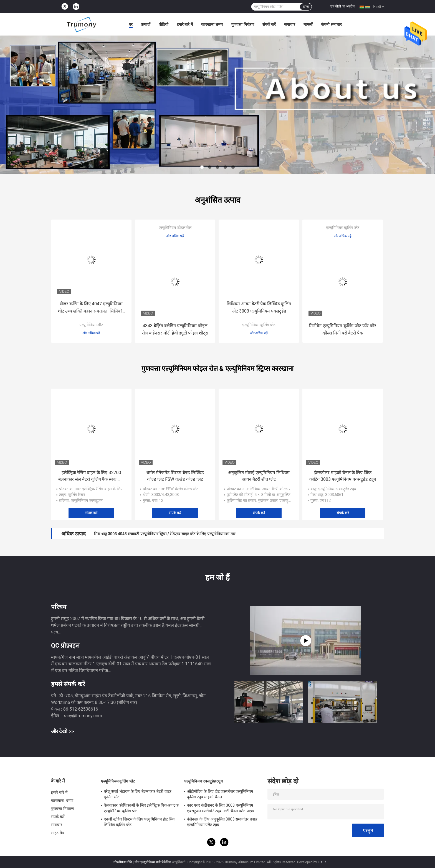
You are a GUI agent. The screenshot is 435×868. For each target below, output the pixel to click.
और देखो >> (63, 731)
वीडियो (164, 24)
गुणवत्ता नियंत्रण (243, 24)
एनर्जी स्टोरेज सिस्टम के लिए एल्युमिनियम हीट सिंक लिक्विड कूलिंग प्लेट (140, 822)
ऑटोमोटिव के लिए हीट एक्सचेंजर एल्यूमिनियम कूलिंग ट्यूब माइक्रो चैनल (220, 794)
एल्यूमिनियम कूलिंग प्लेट (259, 325)
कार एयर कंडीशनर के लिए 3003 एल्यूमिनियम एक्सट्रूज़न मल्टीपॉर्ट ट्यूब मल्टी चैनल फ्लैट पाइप (221, 808)
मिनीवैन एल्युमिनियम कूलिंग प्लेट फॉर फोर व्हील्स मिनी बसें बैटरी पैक (343, 329)
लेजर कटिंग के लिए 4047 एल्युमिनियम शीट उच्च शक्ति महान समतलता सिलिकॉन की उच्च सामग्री (91, 308)
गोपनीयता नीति (123, 862)
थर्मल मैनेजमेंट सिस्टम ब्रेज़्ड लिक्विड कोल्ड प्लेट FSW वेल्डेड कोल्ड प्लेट (175, 476)
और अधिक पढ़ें (91, 333)
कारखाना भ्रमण (212, 24)
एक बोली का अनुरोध (342, 6)
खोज (306, 7)
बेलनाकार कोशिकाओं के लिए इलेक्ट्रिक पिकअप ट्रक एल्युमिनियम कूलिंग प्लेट (141, 808)
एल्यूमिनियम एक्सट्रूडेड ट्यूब (203, 781)
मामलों (308, 24)
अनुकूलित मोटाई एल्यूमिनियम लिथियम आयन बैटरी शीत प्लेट (259, 476)
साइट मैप (58, 833)
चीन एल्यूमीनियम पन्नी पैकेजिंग (153, 862)
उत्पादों (146, 24)
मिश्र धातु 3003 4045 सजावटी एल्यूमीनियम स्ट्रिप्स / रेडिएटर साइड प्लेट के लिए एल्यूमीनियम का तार (165, 534)
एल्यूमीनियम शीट (91, 325)
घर (131, 24)
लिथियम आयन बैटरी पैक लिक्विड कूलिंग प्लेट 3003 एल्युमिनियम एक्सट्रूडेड (259, 307)
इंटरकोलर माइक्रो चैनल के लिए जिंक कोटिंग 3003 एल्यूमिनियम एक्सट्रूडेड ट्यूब (343, 476)
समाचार (290, 24)
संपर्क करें (269, 24)
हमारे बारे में (185, 24)
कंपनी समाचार (331, 24)
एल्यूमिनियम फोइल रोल (175, 228)
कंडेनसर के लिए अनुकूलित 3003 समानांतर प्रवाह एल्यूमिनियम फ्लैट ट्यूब (222, 822)
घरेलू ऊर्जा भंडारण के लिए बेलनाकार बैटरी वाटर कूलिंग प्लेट (138, 794)
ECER (322, 862)
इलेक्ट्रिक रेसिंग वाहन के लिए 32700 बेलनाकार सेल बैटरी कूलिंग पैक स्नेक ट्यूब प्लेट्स (91, 476)
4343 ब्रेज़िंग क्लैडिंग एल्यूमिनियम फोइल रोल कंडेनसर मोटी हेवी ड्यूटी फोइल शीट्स (175, 329)
